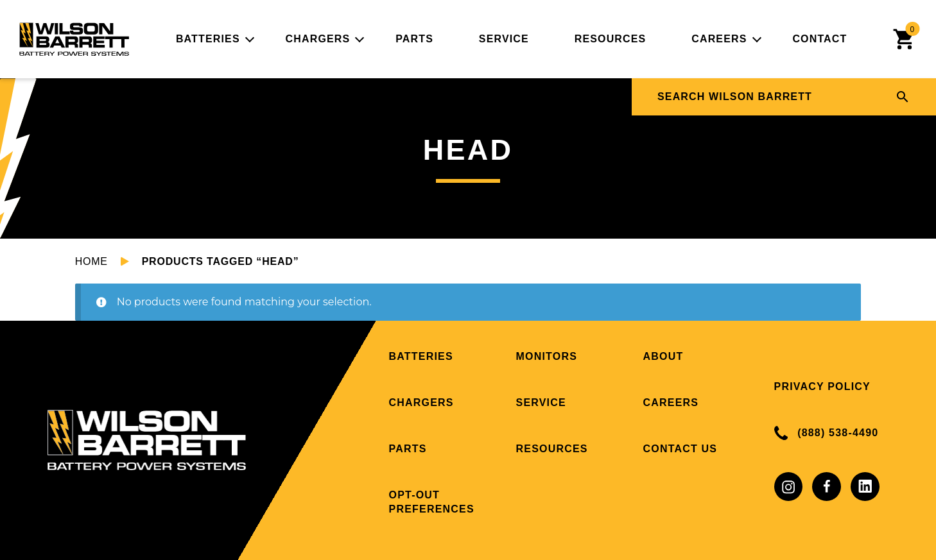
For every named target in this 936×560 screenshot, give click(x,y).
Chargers (318, 39)
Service (504, 39)
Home (91, 261)
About (663, 356)
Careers (719, 39)
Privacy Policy (822, 386)
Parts (414, 39)
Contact (819, 39)
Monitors (547, 356)
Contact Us (680, 449)
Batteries (208, 39)
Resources (611, 39)
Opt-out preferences (432, 502)
